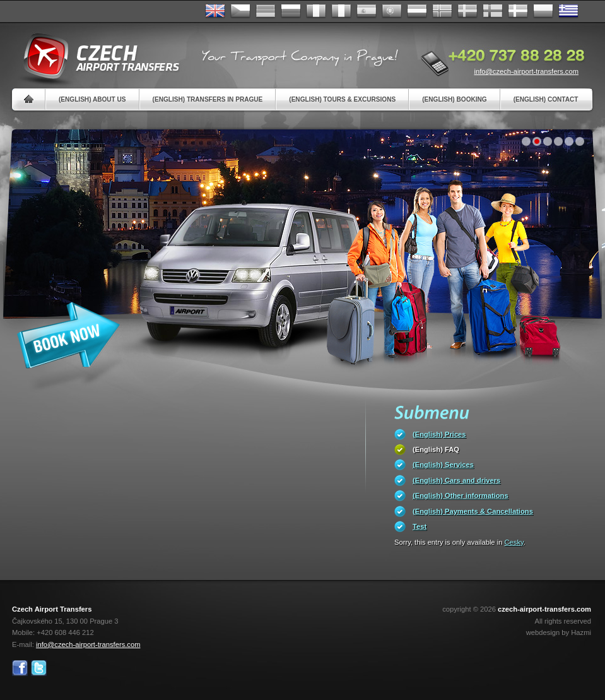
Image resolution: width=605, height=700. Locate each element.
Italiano (341, 11)
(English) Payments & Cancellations (473, 511)
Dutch (417, 11)
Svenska (467, 11)
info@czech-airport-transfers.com (526, 71)
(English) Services (443, 465)
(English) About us (92, 99)
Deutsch (266, 11)
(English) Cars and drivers (456, 480)
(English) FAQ (436, 449)
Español (367, 11)
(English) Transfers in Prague (208, 99)
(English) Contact (546, 99)
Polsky (543, 11)
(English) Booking (454, 99)
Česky (240, 11)
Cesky (514, 542)
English (215, 11)
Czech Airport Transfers (96, 57)
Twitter (39, 668)
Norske (442, 11)
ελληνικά (568, 11)
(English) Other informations (461, 495)
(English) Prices (439, 434)
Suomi (493, 11)
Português (392, 11)
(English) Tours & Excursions (342, 99)
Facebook (20, 668)
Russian (291, 11)
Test (420, 526)
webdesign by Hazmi (559, 632)
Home (29, 99)
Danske (518, 11)
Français (316, 11)
